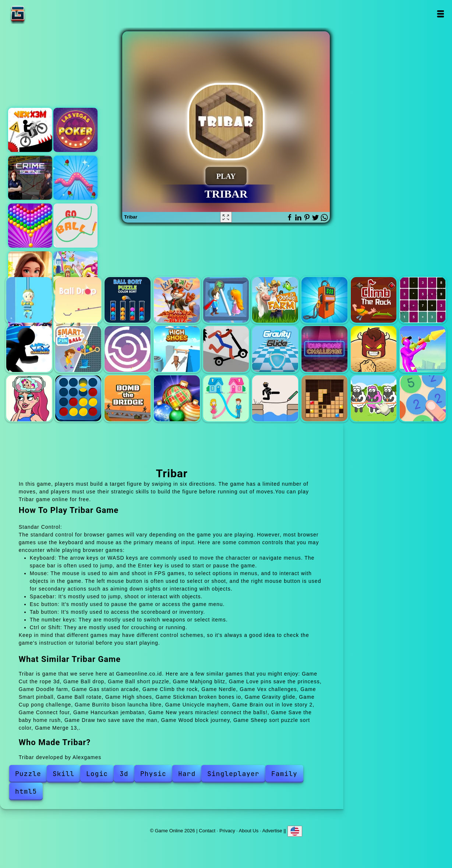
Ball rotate (128, 349)
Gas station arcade (324, 300)
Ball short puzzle (128, 300)
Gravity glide (275, 349)
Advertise (272, 831)
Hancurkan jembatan (128, 398)
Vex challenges (29, 349)
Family (284, 774)
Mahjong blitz (177, 300)
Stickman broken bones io (226, 349)
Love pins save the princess (226, 300)
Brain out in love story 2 (29, 398)
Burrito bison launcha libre (374, 349)
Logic (97, 774)
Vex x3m (30, 130)
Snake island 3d (75, 178)
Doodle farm (275, 300)
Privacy (227, 831)
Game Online (41, 14)
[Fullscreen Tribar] (226, 217)
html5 (26, 791)
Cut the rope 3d (29, 300)
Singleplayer (233, 774)
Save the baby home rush (226, 398)
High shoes (177, 349)
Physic (153, 774)
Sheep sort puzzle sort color (374, 398)
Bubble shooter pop (30, 226)
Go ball (75, 226)
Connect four (78, 398)
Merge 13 (423, 398)
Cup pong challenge (324, 349)
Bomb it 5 (75, 273)
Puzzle (28, 774)
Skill (63, 774)
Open (440, 14)
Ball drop (78, 300)
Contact (207, 831)
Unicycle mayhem (423, 349)
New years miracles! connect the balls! (177, 398)
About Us (249, 831)
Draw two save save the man (275, 398)
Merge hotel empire (30, 273)
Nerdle (423, 300)
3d (124, 774)
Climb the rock (374, 300)
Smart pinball (78, 349)
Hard (187, 774)
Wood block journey (324, 398)
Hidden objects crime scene (30, 178)
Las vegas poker (75, 130)
